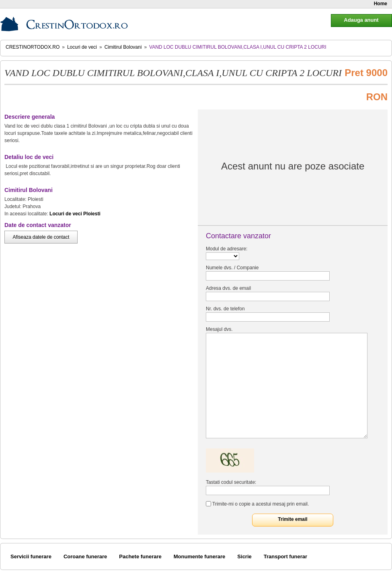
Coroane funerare (85, 556)
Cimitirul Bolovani (123, 47)
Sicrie (244, 556)
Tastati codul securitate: (231, 482)
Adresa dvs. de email (228, 288)
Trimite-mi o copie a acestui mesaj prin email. (261, 504)
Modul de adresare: (227, 249)
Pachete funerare (140, 556)
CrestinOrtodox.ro (33, 47)
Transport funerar (285, 556)
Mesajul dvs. (219, 329)
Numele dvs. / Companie (232, 268)
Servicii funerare (31, 556)
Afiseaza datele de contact (41, 237)
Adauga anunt (361, 20)
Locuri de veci (82, 47)
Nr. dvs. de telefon (225, 309)
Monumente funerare (200, 556)
